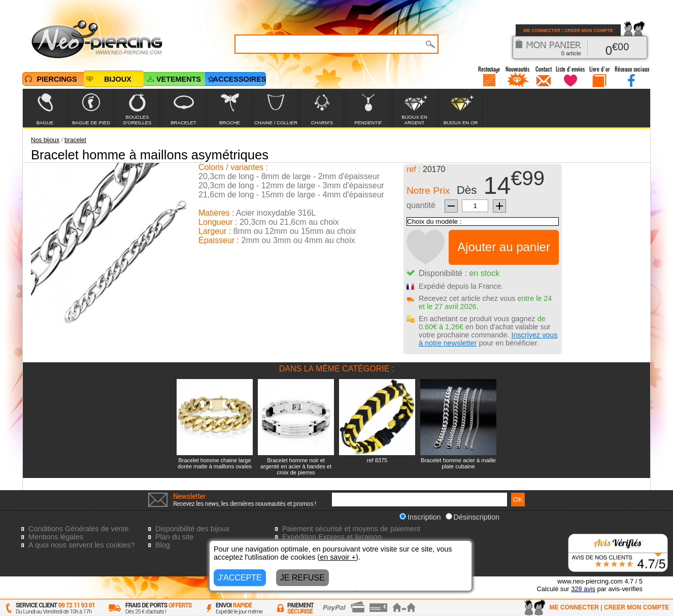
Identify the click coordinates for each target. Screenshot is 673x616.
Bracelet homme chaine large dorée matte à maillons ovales (215, 463)
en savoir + (338, 557)
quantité (421, 205)
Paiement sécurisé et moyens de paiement (351, 529)
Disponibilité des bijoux (192, 529)
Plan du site (174, 537)
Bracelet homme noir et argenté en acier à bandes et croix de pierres (296, 466)
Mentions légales (56, 537)
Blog (163, 545)
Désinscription (473, 517)
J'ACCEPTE (240, 578)
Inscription (420, 517)
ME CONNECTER (542, 30)
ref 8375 (377, 460)
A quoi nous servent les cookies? (82, 545)
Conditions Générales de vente (79, 529)
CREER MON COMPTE (589, 30)
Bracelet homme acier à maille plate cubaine (458, 463)
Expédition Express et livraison (332, 537)
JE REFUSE (302, 578)
